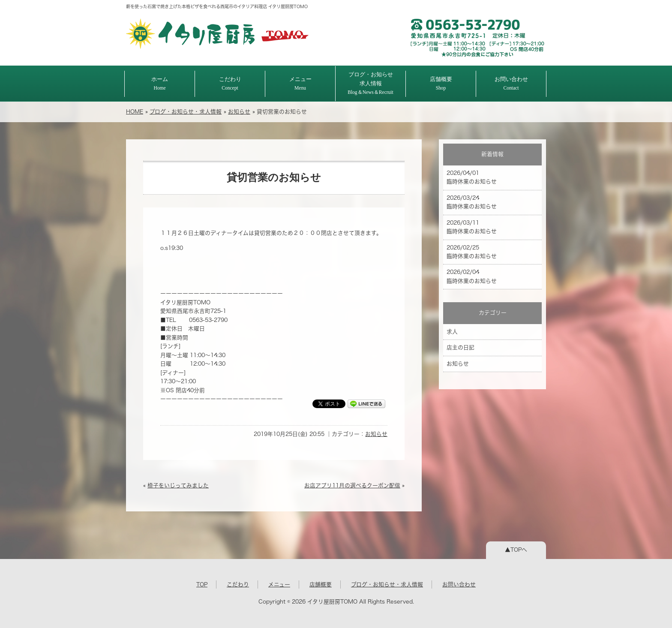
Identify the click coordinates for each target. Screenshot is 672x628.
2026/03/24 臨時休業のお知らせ (472, 202)
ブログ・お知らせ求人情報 (370, 83)
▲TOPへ (516, 550)
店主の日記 (460, 347)
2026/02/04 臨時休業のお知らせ (472, 276)
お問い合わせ (511, 83)
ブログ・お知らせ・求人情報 (186, 112)
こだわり (230, 83)
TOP (202, 584)
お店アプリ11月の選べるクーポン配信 (352, 485)
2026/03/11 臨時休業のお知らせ (472, 227)
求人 (452, 332)
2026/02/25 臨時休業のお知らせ (472, 252)
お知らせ (239, 112)
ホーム (160, 83)
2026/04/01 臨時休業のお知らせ (472, 177)
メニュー (300, 83)
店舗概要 (441, 83)
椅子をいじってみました (178, 485)
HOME (135, 112)
